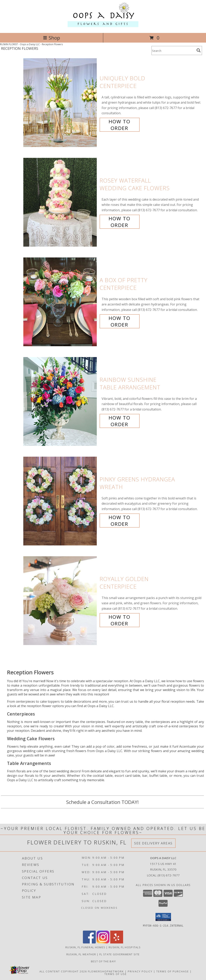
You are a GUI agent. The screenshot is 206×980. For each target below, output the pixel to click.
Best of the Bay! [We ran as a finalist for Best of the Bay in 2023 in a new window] (103, 961)
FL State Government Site (119, 954)
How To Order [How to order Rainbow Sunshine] (119, 421)
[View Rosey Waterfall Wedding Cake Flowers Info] (60, 202)
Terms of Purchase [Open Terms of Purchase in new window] (173, 971)
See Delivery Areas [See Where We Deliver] (153, 843)
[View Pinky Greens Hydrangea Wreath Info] (60, 501)
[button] (163, 917)
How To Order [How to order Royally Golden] (119, 620)
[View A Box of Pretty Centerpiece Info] (60, 302)
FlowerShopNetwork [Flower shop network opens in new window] (106, 971)
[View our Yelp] (117, 942)
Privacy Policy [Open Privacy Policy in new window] (140, 971)
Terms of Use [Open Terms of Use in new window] (116, 974)
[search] (199, 50)
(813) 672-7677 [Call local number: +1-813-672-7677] (169, 875)
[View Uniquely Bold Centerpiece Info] (60, 103)
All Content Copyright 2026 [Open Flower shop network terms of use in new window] (63, 971)
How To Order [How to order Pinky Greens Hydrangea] (119, 521)
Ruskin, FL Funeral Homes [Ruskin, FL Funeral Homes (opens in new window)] (85, 947)
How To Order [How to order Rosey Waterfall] (119, 222)
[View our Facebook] (89, 942)
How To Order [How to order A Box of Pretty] (119, 321)
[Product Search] (173, 51)
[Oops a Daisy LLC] (103, 27)
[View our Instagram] (103, 942)
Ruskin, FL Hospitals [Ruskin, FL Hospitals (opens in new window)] (125, 947)
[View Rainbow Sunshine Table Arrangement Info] (60, 402)
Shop (51, 38)
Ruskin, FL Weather (81, 954)
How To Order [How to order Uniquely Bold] (119, 125)
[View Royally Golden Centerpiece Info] (60, 601)
